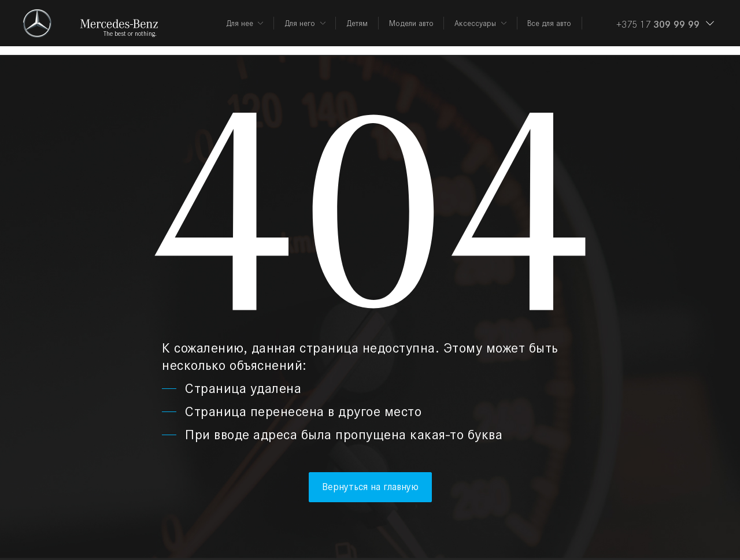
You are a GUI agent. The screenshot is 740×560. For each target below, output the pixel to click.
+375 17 (658, 24)
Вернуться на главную (370, 487)
